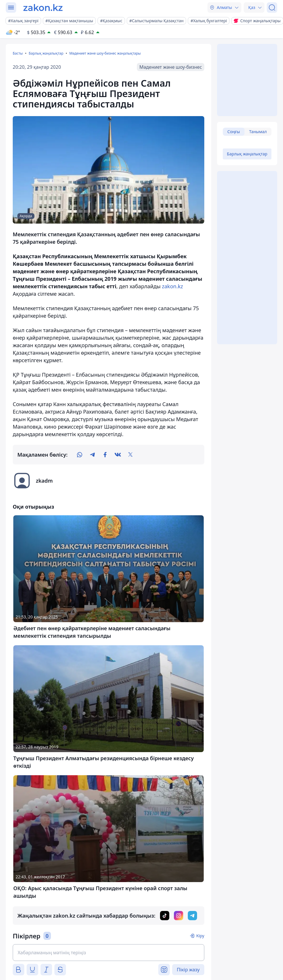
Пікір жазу (188, 970)
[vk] (118, 455)
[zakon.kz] (43, 8)
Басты (18, 53)
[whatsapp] (80, 455)
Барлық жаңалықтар (46, 53)
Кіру (200, 936)
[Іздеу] (272, 8)
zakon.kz (172, 286)
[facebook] (105, 455)
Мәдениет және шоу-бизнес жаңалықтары (105, 53)
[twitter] (131, 455)
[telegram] (92, 455)
